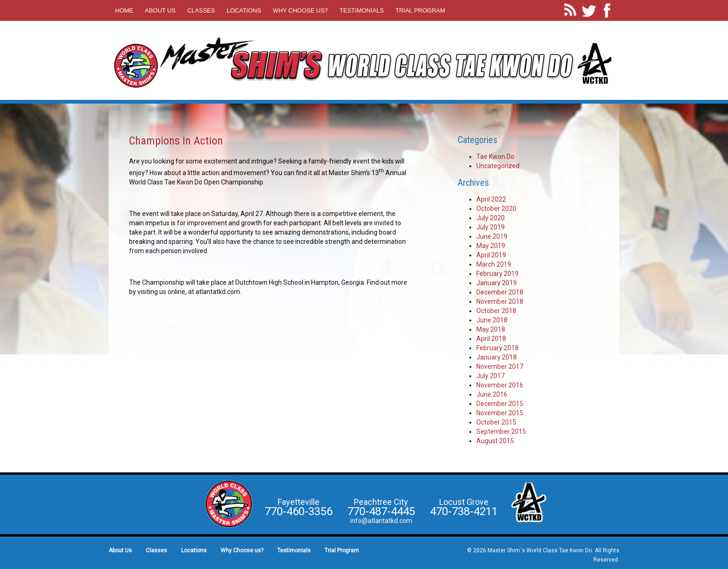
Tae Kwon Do (495, 157)
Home (124, 10)
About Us (160, 10)
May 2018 (491, 329)
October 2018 (496, 311)
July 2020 (491, 218)
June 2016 (492, 394)
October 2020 (496, 209)
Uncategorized (498, 166)
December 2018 (500, 292)
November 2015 (500, 413)
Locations (244, 10)
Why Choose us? (300, 10)
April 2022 (491, 199)
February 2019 (497, 274)
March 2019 (494, 264)
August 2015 (495, 441)
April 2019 (491, 255)
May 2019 (491, 246)
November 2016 (500, 385)
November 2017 (500, 366)
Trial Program (420, 10)
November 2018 (500, 301)
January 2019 (497, 283)
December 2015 (500, 404)
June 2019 (492, 236)
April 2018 (491, 339)
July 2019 (491, 227)
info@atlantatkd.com (381, 521)
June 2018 (492, 320)
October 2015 (496, 422)
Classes (201, 10)
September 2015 (501, 432)
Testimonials (361, 10)
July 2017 (491, 376)
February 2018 (497, 348)
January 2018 (497, 357)
